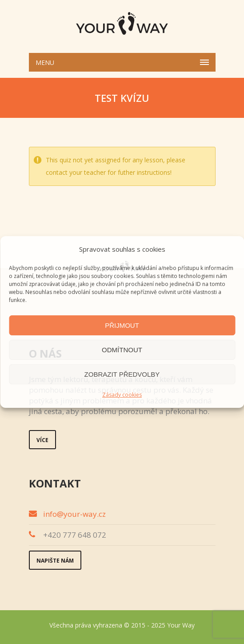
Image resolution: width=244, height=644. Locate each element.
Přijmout (122, 325)
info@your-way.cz (74, 514)
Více (42, 440)
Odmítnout (122, 350)
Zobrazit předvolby (122, 374)
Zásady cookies (122, 395)
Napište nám (55, 561)
